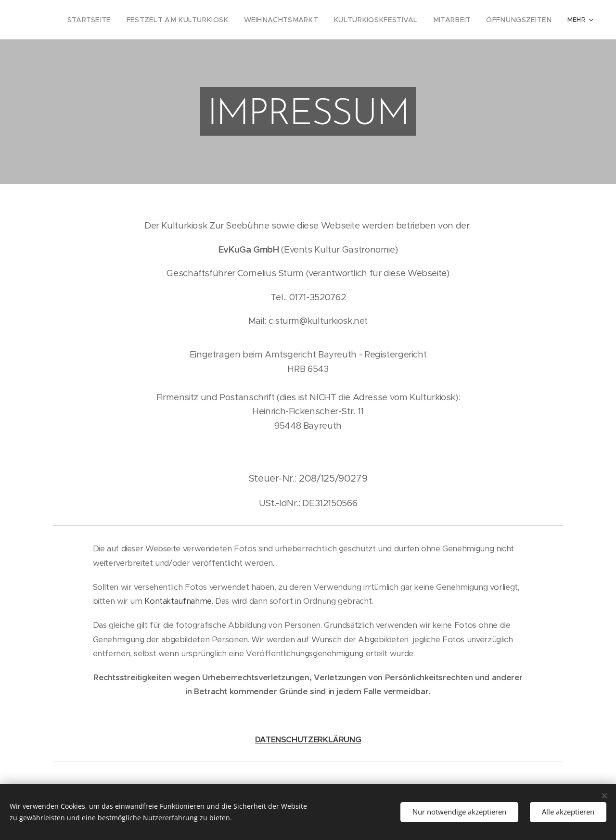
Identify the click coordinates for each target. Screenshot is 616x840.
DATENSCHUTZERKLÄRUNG (308, 740)
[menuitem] (81, 20)
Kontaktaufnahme (178, 601)
